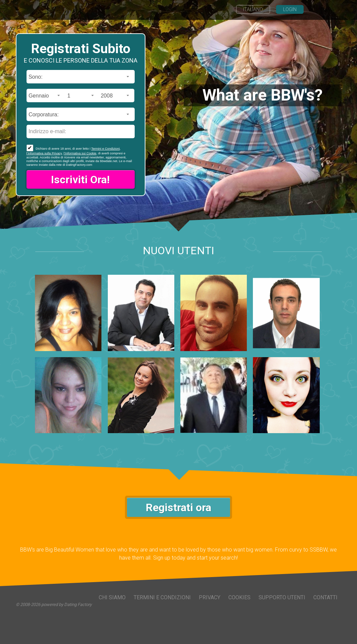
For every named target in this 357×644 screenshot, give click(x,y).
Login (290, 9)
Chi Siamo (112, 597)
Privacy (210, 597)
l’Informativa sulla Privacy (44, 153)
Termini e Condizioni (105, 148)
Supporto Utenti (282, 597)
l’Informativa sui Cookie (80, 153)
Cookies (239, 597)
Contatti (325, 597)
